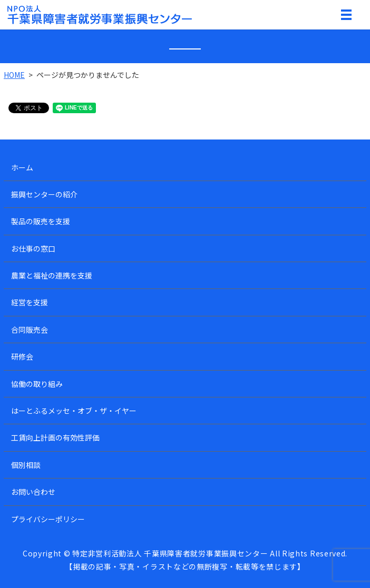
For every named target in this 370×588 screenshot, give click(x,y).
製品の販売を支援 (41, 221)
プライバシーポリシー (48, 519)
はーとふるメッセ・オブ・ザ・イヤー (74, 411)
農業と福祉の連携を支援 (52, 275)
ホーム (22, 167)
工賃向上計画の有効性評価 (55, 437)
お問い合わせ (33, 492)
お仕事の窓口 (33, 248)
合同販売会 (30, 330)
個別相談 (26, 465)
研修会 (22, 356)
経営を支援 (30, 302)
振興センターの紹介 (44, 194)
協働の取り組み (37, 384)
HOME (14, 75)
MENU (346, 17)
